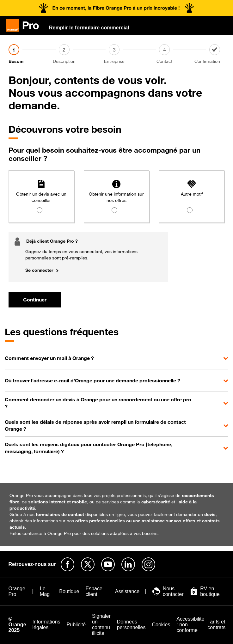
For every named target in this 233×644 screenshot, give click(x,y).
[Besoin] (34, 54)
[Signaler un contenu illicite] (101, 625)
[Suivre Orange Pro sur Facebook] (67, 564)
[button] (116, 358)
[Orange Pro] (25, 25)
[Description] (84, 54)
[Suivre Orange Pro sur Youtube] (108, 564)
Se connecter (39, 270)
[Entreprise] (134, 54)
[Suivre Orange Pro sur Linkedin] (128, 564)
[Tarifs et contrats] (216, 625)
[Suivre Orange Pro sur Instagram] (148, 564)
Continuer (35, 300)
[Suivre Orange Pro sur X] (88, 564)
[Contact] (184, 54)
